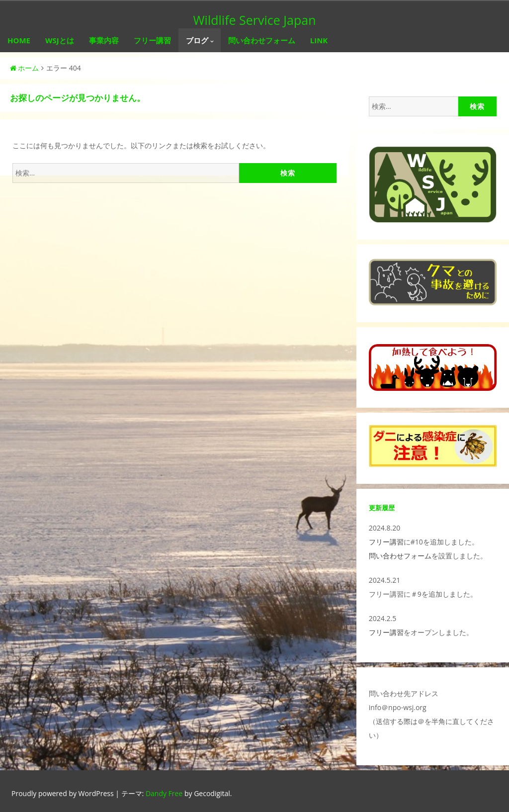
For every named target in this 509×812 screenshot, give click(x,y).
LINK (319, 40)
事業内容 (104, 40)
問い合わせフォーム (262, 40)
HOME (19, 40)
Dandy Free (164, 793)
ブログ (197, 40)
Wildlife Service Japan (255, 20)
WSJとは (60, 40)
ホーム (24, 68)
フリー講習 (152, 40)
